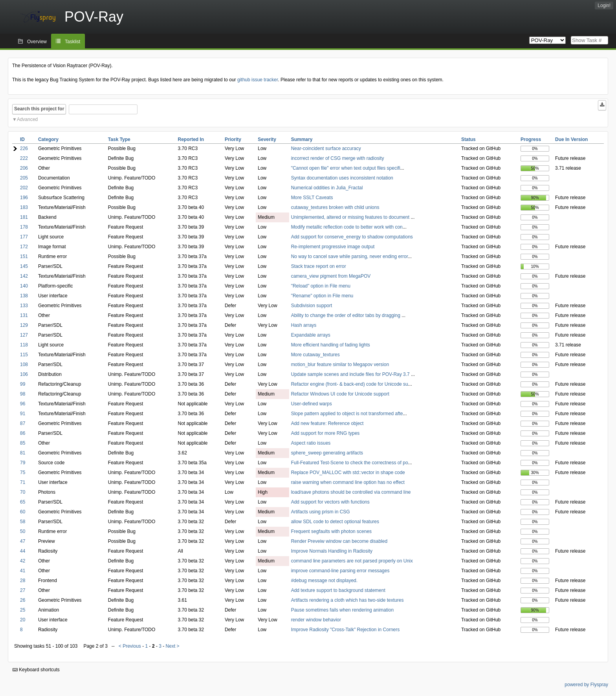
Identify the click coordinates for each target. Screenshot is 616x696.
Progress (531, 139)
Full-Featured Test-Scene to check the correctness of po (350, 463)
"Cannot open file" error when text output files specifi (346, 168)
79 (23, 463)
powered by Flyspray (586, 685)
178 (24, 227)
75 (23, 473)
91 (23, 414)
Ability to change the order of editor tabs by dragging (346, 315)
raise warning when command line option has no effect (348, 482)
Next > (173, 646)
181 (24, 217)
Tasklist (72, 42)
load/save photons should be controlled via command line (351, 492)
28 (23, 581)
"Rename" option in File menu (322, 296)
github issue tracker (258, 80)
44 (23, 551)
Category (48, 139)
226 (24, 148)
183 (24, 207)
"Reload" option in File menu (321, 286)
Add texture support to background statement (338, 590)
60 (23, 512)
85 (23, 443)
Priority (233, 139)
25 (23, 610)
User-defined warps (312, 404)
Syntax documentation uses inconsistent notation (342, 178)
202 (24, 188)
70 (23, 492)
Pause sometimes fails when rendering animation (342, 610)
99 (23, 384)
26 (23, 600)
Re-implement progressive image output (333, 247)
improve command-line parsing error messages (340, 571)
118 (24, 345)
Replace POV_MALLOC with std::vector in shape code (348, 473)
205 (24, 178)
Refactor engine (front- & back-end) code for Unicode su (350, 384)
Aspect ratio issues (311, 443)
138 (24, 296)
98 (23, 394)
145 (24, 266)
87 (23, 423)
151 (24, 256)
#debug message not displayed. (324, 581)
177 (24, 237)
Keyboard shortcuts (36, 670)
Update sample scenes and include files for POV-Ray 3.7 (351, 374)
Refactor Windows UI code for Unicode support (340, 394)
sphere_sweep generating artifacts (327, 453)
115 (24, 355)
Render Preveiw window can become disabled (339, 541)
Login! (604, 5)
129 (24, 325)
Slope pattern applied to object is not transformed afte (347, 414)
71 (23, 482)
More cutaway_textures (315, 355)
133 (24, 306)
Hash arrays (304, 325)
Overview (37, 42)
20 (23, 620)
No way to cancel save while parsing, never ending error (350, 256)
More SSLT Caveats (312, 198)
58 (23, 522)
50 (23, 531)
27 (23, 590)
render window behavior (316, 620)
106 (24, 374)
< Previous (130, 646)
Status (468, 139)
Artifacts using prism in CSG (321, 512)
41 (23, 571)
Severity (267, 139)
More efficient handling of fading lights (331, 345)
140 (24, 286)
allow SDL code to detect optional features (335, 522)
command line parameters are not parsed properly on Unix (352, 561)
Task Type (119, 139)
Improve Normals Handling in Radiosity (332, 551)
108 (24, 364)
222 (24, 158)
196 (24, 198)
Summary (302, 139)
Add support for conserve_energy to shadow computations (352, 237)
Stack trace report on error (319, 266)
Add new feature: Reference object (327, 423)
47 (23, 541)
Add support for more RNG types (325, 433)
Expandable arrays (311, 335)
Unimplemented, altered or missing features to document (351, 217)
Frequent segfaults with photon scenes (331, 531)
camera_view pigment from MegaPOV (331, 276)
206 (24, 168)
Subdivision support (312, 306)
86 (23, 433)
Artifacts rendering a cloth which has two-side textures (347, 600)
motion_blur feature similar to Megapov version (340, 364)
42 (23, 561)
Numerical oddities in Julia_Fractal (327, 188)
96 (23, 404)
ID (22, 139)
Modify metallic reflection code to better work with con (347, 227)
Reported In (191, 139)
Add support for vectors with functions (330, 502)
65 (23, 502)
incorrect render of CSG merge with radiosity (338, 158)
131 (24, 315)
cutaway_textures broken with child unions (335, 207)
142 (24, 276)
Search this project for (39, 109)
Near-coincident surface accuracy (326, 148)
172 (24, 247)
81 (23, 453)
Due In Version (571, 139)
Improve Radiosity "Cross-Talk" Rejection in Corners (346, 630)
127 (24, 335)
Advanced (27, 119)
